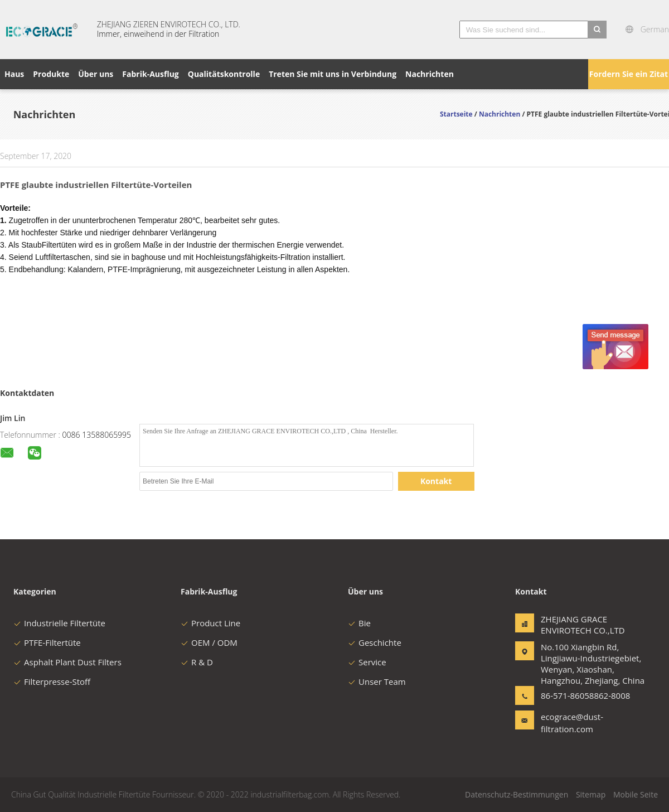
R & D (197, 662)
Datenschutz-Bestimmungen (517, 794)
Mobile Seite (636, 794)
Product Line (210, 623)
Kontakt (436, 481)
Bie (359, 623)
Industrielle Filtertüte (59, 623)
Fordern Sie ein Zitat (629, 74)
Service (367, 662)
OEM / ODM (209, 642)
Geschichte (375, 642)
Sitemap (591, 794)
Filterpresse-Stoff (52, 681)
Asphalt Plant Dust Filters (67, 662)
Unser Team (377, 681)
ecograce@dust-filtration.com (572, 723)
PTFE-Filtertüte (47, 642)
